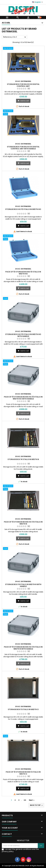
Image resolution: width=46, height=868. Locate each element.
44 (25, 800)
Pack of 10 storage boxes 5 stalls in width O (23, 773)
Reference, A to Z (15, 37)
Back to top (37, 805)
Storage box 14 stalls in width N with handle (23, 585)
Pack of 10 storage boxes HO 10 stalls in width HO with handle (23, 398)
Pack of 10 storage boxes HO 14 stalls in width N (23, 523)
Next (32, 800)
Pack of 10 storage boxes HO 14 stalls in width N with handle (23, 648)
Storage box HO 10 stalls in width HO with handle (23, 335)
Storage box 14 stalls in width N (23, 459)
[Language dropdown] (38, 2)
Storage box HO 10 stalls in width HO (23, 209)
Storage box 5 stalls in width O (23, 709)
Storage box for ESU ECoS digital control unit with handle (23, 148)
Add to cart (23, 101)
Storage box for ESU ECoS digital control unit (23, 85)
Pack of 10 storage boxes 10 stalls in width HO (23, 273)
